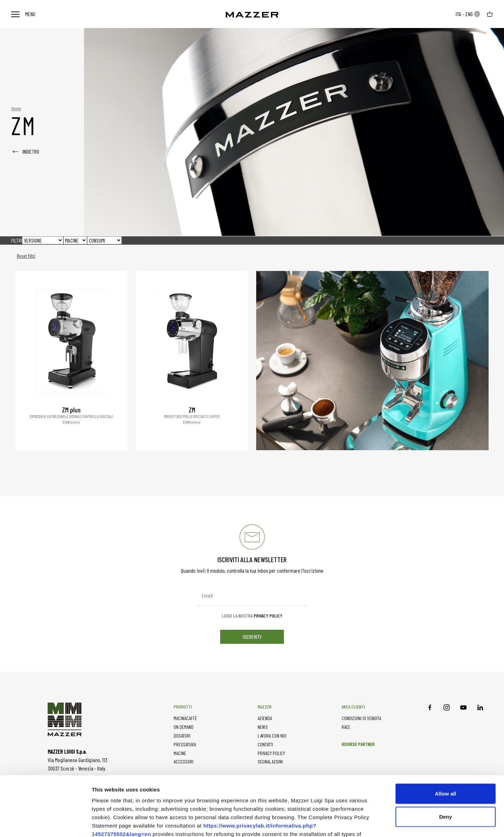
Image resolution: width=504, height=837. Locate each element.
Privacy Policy (268, 616)
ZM (192, 410)
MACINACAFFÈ (185, 718)
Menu (23, 14)
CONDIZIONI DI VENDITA (361, 718)
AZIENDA (265, 718)
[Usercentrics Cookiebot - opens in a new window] (45, 823)
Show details (395, 823)
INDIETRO (25, 152)
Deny (446, 761)
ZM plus (71, 410)
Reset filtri (26, 256)
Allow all (446, 737)
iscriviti (252, 637)
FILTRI (17, 240)
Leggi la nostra (252, 616)
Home (16, 108)
